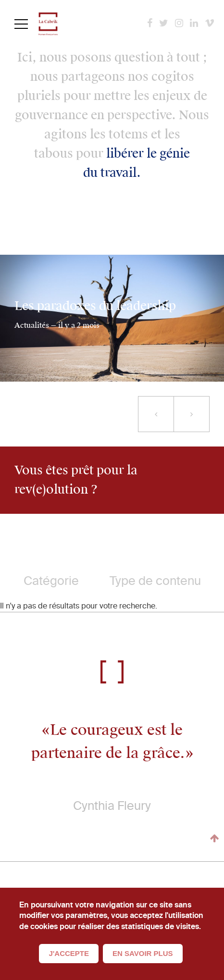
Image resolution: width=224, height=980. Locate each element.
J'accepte (69, 953)
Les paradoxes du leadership (95, 306)
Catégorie (51, 581)
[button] (156, 414)
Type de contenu (155, 581)
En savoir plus (143, 953)
